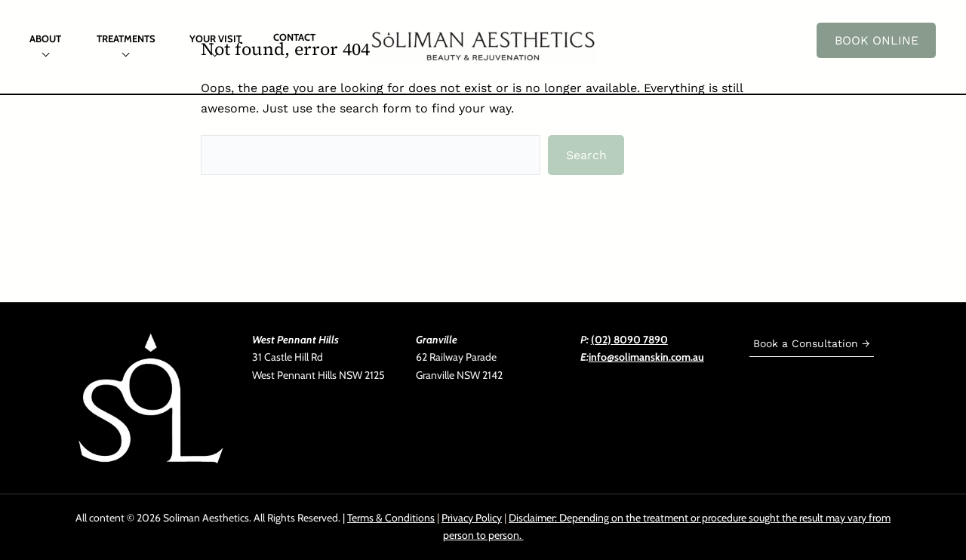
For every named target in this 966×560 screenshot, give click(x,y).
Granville (437, 340)
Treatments (126, 38)
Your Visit (215, 38)
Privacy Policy (472, 518)
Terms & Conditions (391, 518)
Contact (294, 37)
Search (586, 155)
